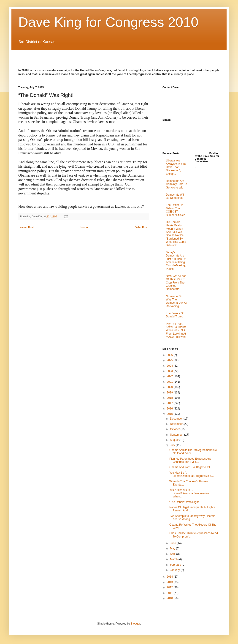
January (175, 570)
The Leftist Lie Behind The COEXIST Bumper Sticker (175, 210)
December (177, 419)
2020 (170, 387)
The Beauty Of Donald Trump (175, 315)
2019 (170, 393)
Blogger (135, 624)
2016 (170, 409)
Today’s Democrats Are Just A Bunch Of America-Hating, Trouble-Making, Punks (176, 261)
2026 (170, 355)
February (176, 565)
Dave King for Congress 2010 (108, 22)
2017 (170, 403)
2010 (170, 598)
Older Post (141, 227)
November (177, 424)
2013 (170, 582)
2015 (170, 414)
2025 (170, 360)
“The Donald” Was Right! (184, 502)
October (175, 429)
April (173, 554)
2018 (170, 398)
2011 (170, 593)
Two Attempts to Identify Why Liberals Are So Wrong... (192, 518)
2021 (170, 382)
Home (84, 227)
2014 (170, 577)
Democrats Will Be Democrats (175, 196)
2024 (170, 366)
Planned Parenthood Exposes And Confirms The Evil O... (190, 460)
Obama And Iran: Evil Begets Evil (190, 467)
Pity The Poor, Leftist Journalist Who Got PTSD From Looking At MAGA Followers (176, 330)
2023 (170, 371)
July (173, 445)
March (174, 559)
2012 (170, 587)
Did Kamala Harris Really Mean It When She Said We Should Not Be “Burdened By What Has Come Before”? (176, 234)
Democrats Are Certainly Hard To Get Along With (176, 184)
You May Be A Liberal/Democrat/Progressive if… (192, 474)
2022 (170, 376)
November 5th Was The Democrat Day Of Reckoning (177, 301)
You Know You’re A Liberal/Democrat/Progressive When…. (189, 493)
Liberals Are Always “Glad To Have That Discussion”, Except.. (176, 167)
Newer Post (27, 227)
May (173, 548)
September (177, 435)
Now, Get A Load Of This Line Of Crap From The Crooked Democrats (176, 283)
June (173, 543)
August (175, 440)
